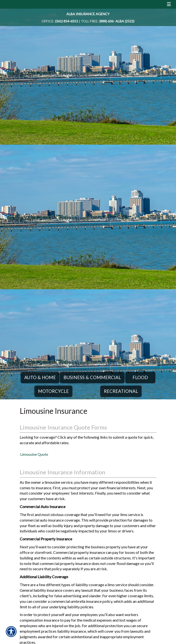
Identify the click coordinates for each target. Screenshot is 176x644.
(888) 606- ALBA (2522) (117, 21)
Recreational (121, 391)
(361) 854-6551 (67, 21)
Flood (140, 377)
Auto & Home (40, 377)
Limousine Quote (34, 454)
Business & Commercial (92, 377)
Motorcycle (53, 391)
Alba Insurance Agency (88, 14)
